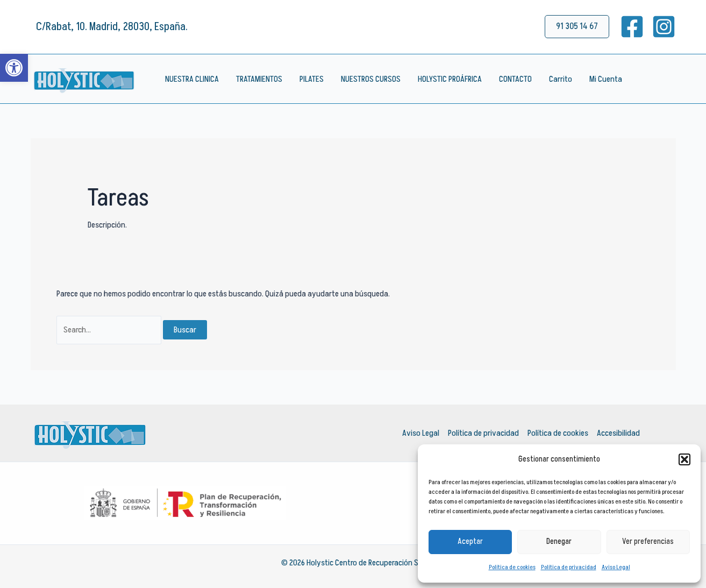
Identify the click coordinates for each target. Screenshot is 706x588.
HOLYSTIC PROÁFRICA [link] (450, 79)
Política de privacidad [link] (569, 567)
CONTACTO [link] (515, 79)
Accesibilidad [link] (618, 433)
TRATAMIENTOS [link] (259, 79)
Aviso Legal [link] (616, 567)
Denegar (559, 541)
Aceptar (470, 541)
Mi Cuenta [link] (606, 79)
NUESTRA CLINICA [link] (192, 79)
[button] (684, 459)
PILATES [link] (312, 79)
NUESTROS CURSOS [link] (371, 79)
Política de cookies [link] (512, 567)
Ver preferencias (648, 541)
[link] (14, 68)
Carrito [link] (561, 79)
